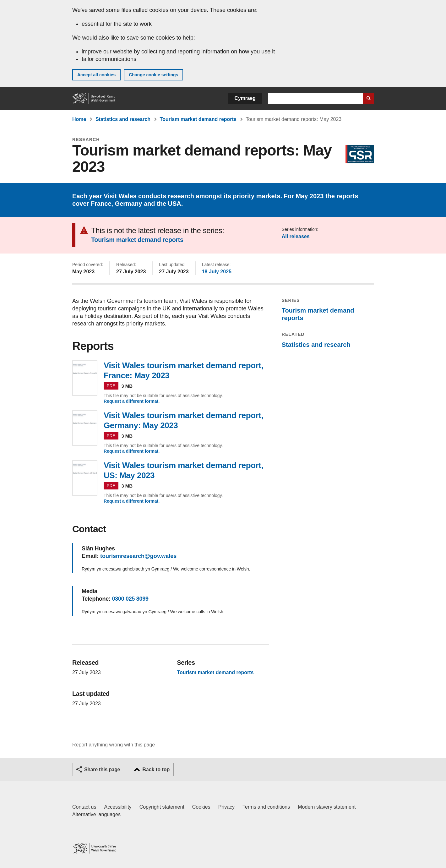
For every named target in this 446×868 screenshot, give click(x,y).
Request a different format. (132, 401)
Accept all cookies (96, 75)
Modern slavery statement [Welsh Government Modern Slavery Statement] (327, 807)
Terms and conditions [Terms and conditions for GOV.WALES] (266, 807)
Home (79, 119)
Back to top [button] (156, 770)
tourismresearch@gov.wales (138, 556)
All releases (296, 236)
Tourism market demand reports (198, 119)
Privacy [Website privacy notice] (226, 807)
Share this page (102, 770)
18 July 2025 (217, 272)
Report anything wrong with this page (114, 745)
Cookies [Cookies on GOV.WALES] (201, 807)
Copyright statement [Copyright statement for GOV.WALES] (162, 807)
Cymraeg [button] (245, 98)
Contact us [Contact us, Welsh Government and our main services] (84, 807)
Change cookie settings (153, 75)
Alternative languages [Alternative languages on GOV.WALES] (96, 814)
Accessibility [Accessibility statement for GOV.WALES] (118, 807)
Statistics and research (123, 119)
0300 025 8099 (130, 599)
